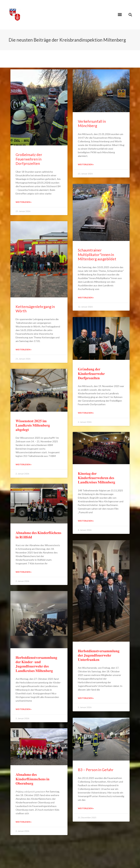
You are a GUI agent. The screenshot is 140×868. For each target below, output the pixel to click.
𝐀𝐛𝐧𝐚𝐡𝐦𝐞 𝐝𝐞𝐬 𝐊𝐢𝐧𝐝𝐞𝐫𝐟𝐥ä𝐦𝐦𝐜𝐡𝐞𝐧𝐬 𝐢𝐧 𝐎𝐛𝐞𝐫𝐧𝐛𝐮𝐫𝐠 (33, 779)
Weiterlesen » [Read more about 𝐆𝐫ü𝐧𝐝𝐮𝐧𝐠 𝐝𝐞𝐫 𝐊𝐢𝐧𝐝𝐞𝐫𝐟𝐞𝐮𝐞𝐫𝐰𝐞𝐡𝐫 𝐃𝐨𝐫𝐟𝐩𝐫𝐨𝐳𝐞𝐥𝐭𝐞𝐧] (86, 412)
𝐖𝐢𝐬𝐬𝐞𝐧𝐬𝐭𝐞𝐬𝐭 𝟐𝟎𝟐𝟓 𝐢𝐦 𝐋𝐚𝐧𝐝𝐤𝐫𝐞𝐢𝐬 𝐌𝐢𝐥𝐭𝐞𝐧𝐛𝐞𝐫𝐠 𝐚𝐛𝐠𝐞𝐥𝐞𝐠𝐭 (33, 425)
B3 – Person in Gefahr (96, 768)
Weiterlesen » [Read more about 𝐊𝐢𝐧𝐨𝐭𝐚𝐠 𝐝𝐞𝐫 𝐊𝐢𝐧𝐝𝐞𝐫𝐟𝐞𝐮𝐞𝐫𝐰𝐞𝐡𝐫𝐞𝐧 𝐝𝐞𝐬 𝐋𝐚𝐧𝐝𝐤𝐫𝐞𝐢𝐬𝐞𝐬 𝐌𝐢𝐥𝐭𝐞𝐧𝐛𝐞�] (86, 520)
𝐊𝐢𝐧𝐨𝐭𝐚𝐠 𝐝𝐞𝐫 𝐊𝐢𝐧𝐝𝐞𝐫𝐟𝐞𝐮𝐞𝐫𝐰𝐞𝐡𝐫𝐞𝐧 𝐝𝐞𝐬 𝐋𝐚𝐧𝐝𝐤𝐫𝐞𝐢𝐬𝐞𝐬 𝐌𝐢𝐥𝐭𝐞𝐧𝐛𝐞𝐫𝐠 (97, 477)
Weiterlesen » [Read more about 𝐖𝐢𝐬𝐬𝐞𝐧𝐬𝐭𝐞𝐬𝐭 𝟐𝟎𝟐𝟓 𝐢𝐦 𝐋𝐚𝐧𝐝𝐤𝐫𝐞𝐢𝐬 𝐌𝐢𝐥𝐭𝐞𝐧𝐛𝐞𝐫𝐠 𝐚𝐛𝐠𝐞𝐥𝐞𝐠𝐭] (24, 464)
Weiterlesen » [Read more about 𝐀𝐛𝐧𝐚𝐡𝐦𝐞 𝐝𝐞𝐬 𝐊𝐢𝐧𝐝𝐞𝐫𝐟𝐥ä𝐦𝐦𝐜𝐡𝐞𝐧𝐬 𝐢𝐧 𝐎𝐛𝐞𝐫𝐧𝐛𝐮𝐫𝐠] (24, 822)
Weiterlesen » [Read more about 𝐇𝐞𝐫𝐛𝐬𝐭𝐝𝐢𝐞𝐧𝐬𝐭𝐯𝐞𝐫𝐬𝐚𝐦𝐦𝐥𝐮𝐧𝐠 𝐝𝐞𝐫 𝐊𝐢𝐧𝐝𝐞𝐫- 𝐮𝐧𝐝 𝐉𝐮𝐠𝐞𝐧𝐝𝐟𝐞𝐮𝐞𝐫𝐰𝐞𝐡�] (24, 709)
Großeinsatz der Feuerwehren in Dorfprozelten (29, 159)
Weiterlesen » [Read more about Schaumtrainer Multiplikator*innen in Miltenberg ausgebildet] (86, 297)
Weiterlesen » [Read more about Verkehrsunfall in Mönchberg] (86, 164)
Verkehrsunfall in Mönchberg (92, 123)
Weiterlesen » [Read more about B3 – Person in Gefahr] (86, 807)
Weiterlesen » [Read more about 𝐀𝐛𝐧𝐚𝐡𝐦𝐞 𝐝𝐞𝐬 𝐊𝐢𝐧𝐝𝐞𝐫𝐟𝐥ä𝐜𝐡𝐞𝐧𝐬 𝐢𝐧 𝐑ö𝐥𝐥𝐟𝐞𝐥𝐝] (24, 572)
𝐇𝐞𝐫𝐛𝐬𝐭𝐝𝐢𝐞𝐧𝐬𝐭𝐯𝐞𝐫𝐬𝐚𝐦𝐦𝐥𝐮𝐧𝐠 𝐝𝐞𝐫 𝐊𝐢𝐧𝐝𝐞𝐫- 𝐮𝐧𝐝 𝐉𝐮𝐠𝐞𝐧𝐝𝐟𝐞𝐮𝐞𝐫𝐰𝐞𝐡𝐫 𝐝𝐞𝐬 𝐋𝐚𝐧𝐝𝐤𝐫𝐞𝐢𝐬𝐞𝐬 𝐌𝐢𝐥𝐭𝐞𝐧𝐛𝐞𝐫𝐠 (36, 664)
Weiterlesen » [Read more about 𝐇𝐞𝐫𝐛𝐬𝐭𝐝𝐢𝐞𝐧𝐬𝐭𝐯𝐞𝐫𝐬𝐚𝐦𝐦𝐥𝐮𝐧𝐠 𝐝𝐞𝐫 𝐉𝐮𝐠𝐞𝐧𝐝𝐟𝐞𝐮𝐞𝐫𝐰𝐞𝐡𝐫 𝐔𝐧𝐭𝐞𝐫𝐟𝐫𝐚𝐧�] (86, 697)
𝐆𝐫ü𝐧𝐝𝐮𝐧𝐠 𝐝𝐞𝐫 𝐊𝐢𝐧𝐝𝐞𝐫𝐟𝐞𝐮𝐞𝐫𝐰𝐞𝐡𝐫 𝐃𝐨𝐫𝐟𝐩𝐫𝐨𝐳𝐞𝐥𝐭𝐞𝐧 (91, 373)
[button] (120, 15)
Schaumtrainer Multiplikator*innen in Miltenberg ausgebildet (97, 254)
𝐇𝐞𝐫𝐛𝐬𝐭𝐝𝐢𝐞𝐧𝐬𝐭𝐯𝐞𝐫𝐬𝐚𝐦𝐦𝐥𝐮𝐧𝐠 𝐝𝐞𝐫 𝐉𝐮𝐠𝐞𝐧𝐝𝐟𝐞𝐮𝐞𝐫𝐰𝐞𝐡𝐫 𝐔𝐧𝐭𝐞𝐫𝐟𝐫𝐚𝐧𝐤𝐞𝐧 (99, 654)
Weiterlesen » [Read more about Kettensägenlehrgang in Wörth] (24, 350)
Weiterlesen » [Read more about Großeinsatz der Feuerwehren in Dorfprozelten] (24, 202)
